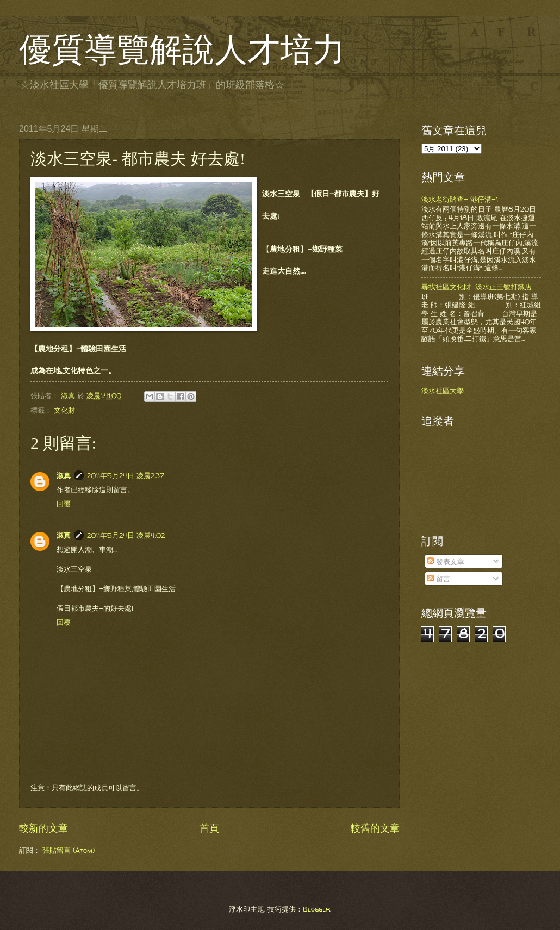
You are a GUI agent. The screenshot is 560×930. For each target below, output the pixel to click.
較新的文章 (43, 828)
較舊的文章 (375, 828)
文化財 (64, 410)
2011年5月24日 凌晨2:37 (126, 475)
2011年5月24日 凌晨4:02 (126, 535)
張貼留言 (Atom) (69, 850)
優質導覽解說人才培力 (182, 50)
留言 (439, 579)
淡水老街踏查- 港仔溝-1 (460, 199)
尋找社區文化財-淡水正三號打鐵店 (477, 287)
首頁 (209, 828)
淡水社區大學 (443, 390)
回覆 (64, 504)
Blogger (316, 909)
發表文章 (446, 561)
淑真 (64, 475)
